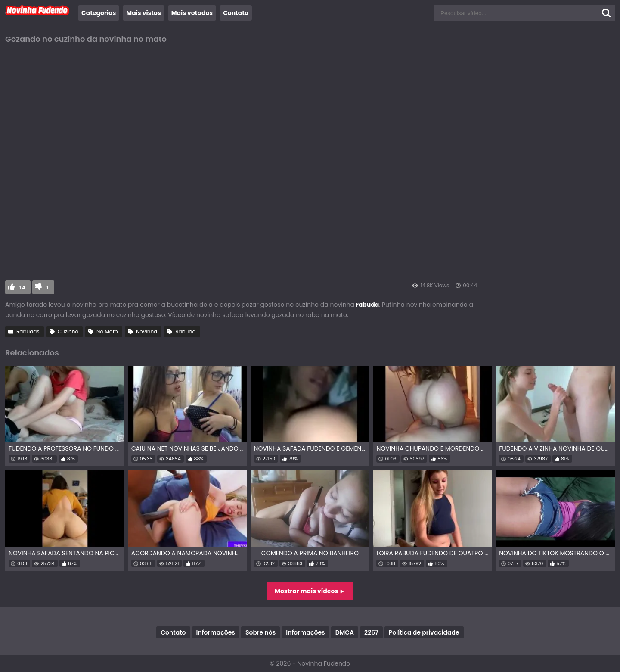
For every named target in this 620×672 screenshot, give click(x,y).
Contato (236, 13)
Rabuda (185, 331)
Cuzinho (68, 331)
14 (22, 288)
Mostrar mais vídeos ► (310, 591)
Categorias (99, 13)
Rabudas (28, 331)
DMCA (345, 632)
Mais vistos (143, 13)
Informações (216, 632)
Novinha (147, 331)
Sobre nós (260, 632)
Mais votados (192, 13)
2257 (371, 632)
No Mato (107, 331)
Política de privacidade (424, 632)
